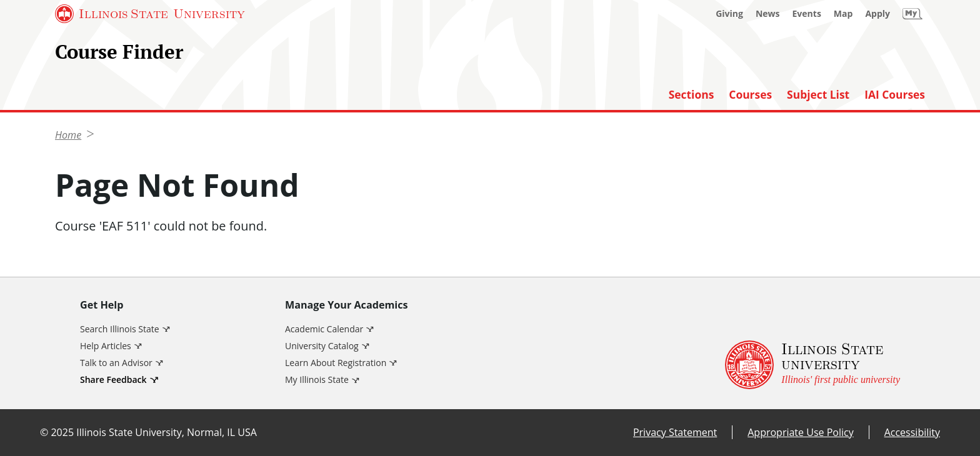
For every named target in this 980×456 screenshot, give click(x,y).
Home (68, 135)
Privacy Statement (675, 432)
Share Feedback (113, 379)
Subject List (818, 95)
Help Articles (106, 346)
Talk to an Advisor (116, 363)
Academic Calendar (324, 329)
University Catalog (322, 346)
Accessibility (912, 432)
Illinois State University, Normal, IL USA (167, 432)
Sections (692, 95)
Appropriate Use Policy (800, 432)
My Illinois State (317, 379)
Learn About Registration (336, 363)
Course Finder (119, 52)
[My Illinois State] (912, 14)
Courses (750, 95)
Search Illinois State (120, 329)
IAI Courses (895, 95)
